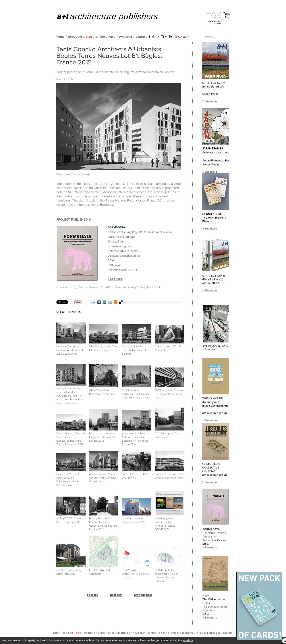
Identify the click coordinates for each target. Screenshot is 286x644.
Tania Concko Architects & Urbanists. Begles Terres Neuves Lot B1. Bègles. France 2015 (110, 56)
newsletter (124, 37)
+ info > (188, 640)
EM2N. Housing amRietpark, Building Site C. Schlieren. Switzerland (136, 394)
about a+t (75, 37)
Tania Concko (154, 287)
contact (141, 37)
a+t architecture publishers (112, 17)
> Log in (217, 23)
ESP (185, 37)
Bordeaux (94, 287)
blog (89, 37)
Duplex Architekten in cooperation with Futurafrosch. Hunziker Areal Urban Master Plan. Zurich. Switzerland (70, 396)
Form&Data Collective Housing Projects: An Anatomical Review (130, 72)
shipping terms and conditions (176, 633)
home (60, 37)
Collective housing (67, 287)
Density (83, 287)
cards (111, 633)
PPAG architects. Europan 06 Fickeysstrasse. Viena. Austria (169, 394)
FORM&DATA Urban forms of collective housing (136, 574)
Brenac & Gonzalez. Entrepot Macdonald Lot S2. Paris (135, 350)
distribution (124, 633)
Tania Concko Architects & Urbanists (117, 184)
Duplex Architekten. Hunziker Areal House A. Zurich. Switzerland (70, 350)
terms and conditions (208, 633)
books (101, 633)
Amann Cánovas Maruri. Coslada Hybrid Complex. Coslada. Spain (103, 478)
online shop (104, 37)
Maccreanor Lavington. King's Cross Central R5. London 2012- (102, 437)
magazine (89, 633)
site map (228, 633)
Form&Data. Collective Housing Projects (123, 287)
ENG (177, 37)
